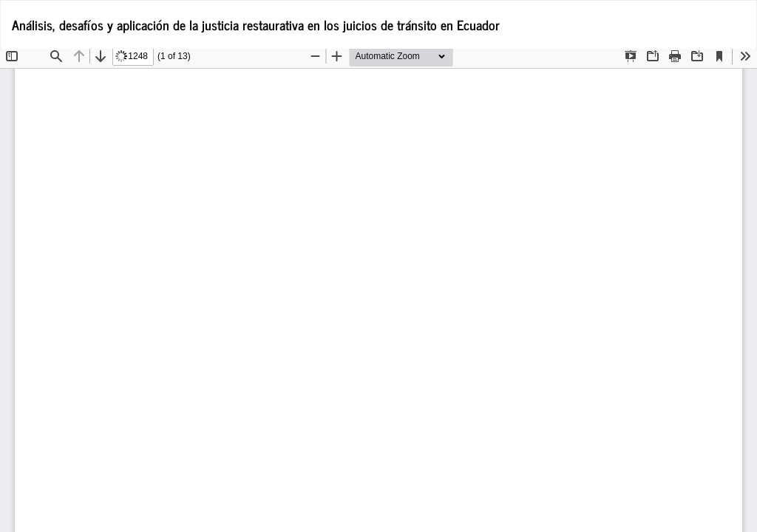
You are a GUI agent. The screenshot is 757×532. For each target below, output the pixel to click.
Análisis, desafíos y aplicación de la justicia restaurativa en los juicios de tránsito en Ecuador (256, 24)
